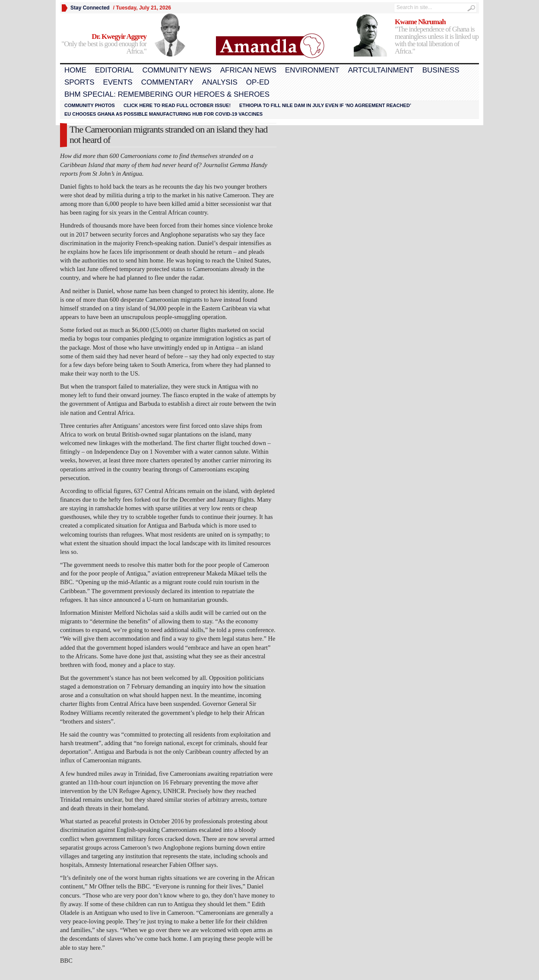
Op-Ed (258, 82)
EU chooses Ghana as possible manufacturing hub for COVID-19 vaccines (163, 114)
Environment (312, 70)
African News (248, 70)
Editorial (114, 70)
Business (441, 70)
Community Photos (90, 105)
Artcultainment (381, 70)
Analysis (220, 82)
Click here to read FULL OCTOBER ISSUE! (177, 105)
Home (75, 70)
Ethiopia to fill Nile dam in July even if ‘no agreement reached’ (325, 105)
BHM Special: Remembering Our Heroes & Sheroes (167, 94)
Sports (79, 82)
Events (118, 82)
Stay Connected (90, 8)
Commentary (167, 82)
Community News (177, 70)
